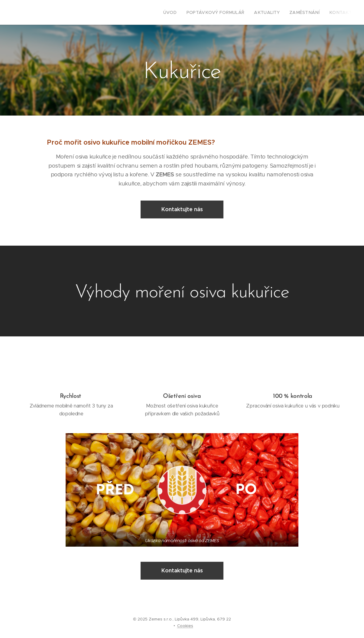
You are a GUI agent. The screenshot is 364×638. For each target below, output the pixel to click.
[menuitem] (185, 12)
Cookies (185, 626)
